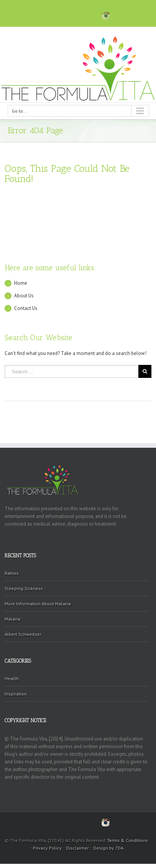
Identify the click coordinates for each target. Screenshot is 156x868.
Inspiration (16, 694)
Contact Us (26, 308)
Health (12, 678)
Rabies (12, 573)
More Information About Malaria (38, 604)
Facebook (48, 15)
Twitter (61, 15)
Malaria (12, 619)
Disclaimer (77, 848)
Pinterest (75, 16)
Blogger (90, 15)
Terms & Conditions (128, 840)
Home (21, 283)
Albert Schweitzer (23, 634)
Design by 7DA (108, 848)
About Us (24, 296)
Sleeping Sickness (24, 588)
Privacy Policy (47, 848)
